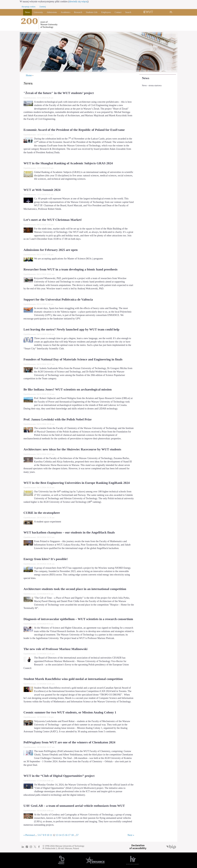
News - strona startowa (152, 85)
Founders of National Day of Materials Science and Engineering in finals (73, 359)
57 (77, 835)
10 (48, 835)
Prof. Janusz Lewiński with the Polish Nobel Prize (58, 419)
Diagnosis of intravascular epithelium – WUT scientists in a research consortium (78, 619)
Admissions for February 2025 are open (51, 250)
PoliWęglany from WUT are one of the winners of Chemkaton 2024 (69, 742)
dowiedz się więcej (78, 1)
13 (57, 835)
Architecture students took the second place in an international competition (75, 589)
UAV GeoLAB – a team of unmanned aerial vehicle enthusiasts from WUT (74, 806)
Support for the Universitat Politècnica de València (58, 299)
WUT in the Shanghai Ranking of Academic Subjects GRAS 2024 (68, 163)
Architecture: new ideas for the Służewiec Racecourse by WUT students (72, 449)
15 (63, 835)
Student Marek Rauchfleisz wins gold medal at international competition (73, 679)
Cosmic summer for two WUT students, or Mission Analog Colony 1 (70, 712)
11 (51, 835)
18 (72, 835)
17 (69, 835)
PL (171, 12)
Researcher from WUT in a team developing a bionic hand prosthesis (71, 269)
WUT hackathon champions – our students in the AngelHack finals (69, 532)
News (146, 78)
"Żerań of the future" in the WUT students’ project (59, 93)
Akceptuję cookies (29, 7)
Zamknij (43, 7)
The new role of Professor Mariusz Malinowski (56, 649)
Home (29, 75)
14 (60, 835)
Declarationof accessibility (138, 847)
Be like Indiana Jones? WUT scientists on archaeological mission (68, 389)
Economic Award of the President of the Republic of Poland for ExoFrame (74, 130)
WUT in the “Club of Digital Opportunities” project (59, 776)
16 (66, 835)
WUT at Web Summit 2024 (42, 190)
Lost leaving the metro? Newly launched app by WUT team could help (72, 329)
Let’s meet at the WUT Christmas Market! (53, 220)
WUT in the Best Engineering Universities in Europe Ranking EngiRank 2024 (77, 483)
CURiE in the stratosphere (42, 513)
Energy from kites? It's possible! (46, 559)
